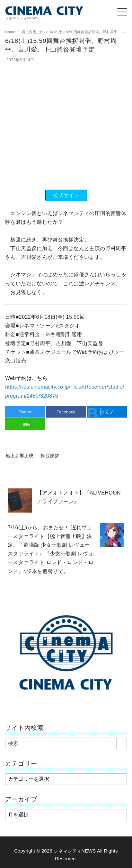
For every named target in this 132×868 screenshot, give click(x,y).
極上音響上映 (33, 32)
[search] (122, 743)
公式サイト (66, 195)
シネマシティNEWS (75, 851)
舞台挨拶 (50, 456)
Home (11, 32)
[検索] (66, 743)
